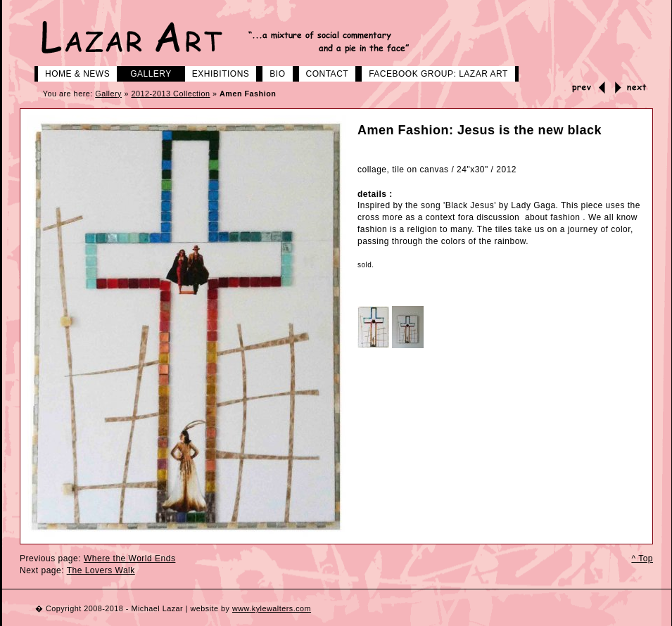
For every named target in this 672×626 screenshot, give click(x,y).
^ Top (642, 558)
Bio (272, 72)
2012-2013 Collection (170, 94)
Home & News (72, 72)
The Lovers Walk (101, 570)
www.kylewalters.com (272, 608)
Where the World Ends (130, 558)
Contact (322, 72)
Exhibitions (216, 72)
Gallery (146, 72)
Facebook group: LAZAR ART (433, 72)
